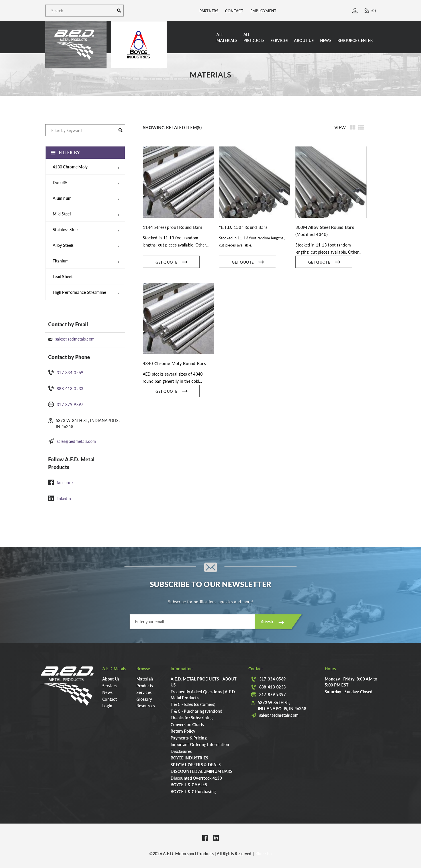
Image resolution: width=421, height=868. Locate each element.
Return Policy (183, 731)
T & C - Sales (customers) (193, 704)
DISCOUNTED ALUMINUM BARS (202, 771)
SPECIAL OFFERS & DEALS (196, 765)
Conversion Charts (187, 724)
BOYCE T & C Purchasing (193, 791)
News (326, 40)
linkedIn (64, 498)
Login (107, 706)
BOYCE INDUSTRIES (189, 758)
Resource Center (355, 40)
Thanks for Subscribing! (192, 718)
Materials (145, 679)
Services (279, 40)
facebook (65, 482)
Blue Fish (264, 853)
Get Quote (172, 261)
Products (145, 686)
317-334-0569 (70, 372)
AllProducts (254, 37)
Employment (263, 11)
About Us (304, 40)
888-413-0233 (70, 388)
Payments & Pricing (189, 738)
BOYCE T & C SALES (189, 785)
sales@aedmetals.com (75, 339)
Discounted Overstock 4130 (196, 778)
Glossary (144, 699)
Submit (267, 622)
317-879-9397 (70, 404)
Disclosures (181, 751)
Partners (209, 11)
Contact (234, 11)
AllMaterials (227, 37)
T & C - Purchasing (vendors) (196, 711)
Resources (146, 706)
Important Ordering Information (200, 744)
